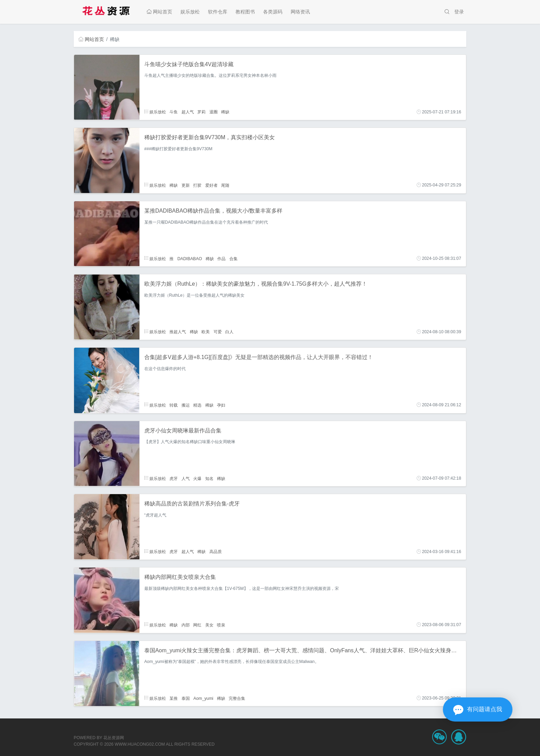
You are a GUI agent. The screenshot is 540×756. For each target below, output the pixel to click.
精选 (197, 405)
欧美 (206, 332)
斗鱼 (174, 112)
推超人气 (178, 332)
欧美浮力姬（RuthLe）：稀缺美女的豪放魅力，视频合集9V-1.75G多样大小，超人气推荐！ (256, 284)
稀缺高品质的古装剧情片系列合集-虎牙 (192, 504)
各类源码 (273, 12)
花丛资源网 (114, 738)
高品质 (216, 552)
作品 (221, 258)
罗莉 (201, 112)
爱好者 (211, 185)
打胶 (197, 185)
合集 (233, 258)
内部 (186, 625)
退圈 (214, 112)
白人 (229, 332)
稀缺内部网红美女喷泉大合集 (180, 577)
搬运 (186, 405)
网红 (197, 625)
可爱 (218, 332)
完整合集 (237, 698)
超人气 (188, 112)
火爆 (197, 478)
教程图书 (245, 12)
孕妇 (221, 405)
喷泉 (221, 625)
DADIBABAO (190, 258)
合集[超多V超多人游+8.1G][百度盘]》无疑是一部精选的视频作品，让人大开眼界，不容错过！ (259, 357)
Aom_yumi (203, 698)
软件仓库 (218, 12)
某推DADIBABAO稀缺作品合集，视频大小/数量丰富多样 (214, 211)
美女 (209, 625)
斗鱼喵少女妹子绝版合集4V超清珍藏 (189, 64)
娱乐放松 (190, 12)
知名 (209, 478)
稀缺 (225, 112)
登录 (459, 12)
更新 (186, 185)
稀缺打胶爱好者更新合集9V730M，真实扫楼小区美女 (210, 137)
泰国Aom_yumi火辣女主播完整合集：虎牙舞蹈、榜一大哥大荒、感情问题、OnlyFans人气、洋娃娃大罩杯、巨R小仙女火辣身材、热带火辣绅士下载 (325, 650)
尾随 (225, 185)
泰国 (186, 698)
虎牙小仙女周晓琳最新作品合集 (183, 431)
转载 (174, 405)
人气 (186, 478)
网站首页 (159, 12)
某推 (174, 698)
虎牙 (174, 478)
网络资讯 (300, 12)
